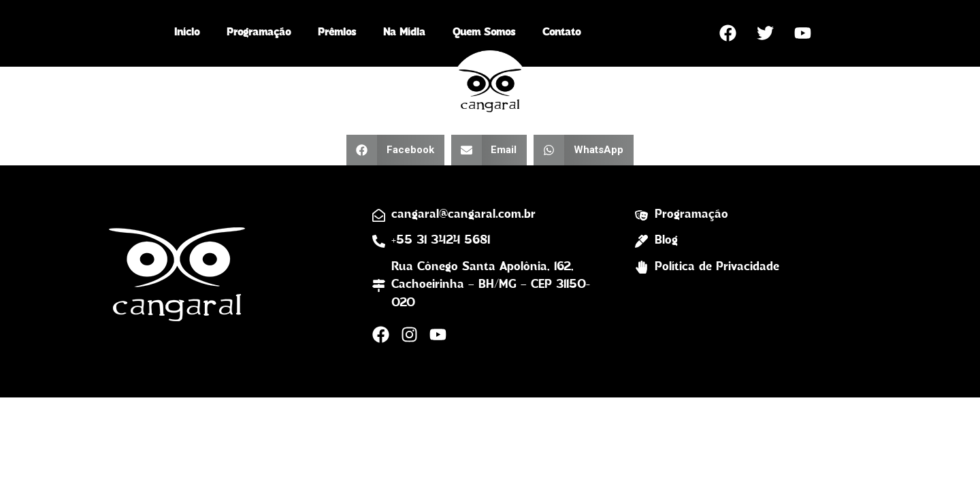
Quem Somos (484, 33)
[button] (395, 150)
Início (187, 33)
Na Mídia (404, 33)
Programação (259, 33)
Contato (561, 33)
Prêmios (337, 33)
